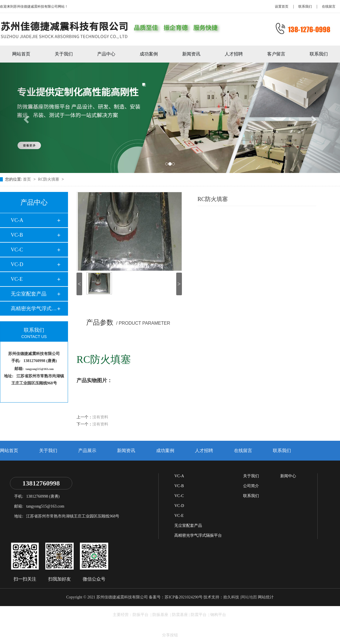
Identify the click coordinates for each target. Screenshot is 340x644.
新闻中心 (288, 476)
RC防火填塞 (49, 179)
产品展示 (87, 451)
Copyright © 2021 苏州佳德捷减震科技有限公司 (107, 597)
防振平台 (141, 615)
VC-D (17, 264)
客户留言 (276, 54)
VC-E (17, 279)
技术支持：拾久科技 (221, 597)
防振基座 (161, 615)
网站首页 (21, 54)
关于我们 (64, 54)
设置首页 (282, 7)
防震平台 (199, 615)
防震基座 (180, 615)
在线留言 (329, 7)
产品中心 (106, 54)
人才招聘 (234, 54)
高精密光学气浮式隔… (34, 309)
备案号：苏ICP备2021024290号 (176, 597)
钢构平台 (218, 615)
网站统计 (266, 597)
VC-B (17, 235)
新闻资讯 (191, 54)
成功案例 (149, 54)
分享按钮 (170, 635)
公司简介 (251, 486)
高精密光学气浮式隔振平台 (198, 535)
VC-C (17, 250)
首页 (27, 179)
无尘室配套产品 (29, 294)
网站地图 (249, 597)
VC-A (17, 220)
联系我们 (305, 7)
